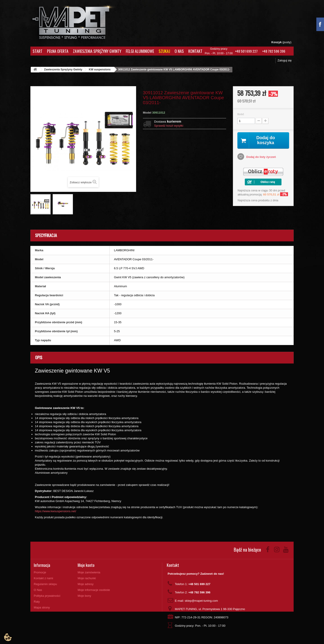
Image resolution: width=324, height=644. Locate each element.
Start (38, 51)
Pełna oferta (58, 51)
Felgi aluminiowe (140, 51)
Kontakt (195, 51)
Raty (37, 602)
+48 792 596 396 (274, 51)
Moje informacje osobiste (94, 590)
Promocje (40, 572)
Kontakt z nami (43, 578)
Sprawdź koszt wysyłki (169, 126)
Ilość (241, 114)
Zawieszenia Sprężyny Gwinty (97, 51)
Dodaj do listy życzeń (261, 157)
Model (147, 113)
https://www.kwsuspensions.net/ (56, 511)
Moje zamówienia (89, 572)
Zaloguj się (285, 60)
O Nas (179, 51)
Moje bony (84, 596)
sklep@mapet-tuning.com (201, 601)
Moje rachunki (87, 578)
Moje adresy (86, 584)
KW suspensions (100, 70)
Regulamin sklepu (45, 584)
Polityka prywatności (47, 596)
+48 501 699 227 (246, 51)
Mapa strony (42, 607)
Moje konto (86, 565)
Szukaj (164, 51)
